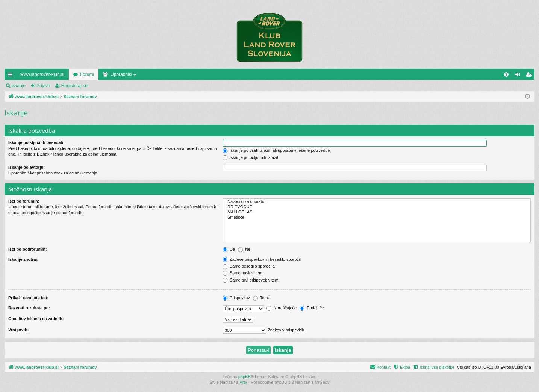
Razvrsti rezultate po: (29, 308)
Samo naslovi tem (242, 273)
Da (229, 249)
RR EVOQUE (377, 207)
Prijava (43, 86)
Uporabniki (121, 74)
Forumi (87, 74)
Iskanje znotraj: (23, 259)
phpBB (245, 377)
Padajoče (312, 308)
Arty (244, 382)
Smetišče (377, 218)
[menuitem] (506, 74)
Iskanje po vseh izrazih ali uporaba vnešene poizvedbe (276, 150)
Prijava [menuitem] (519, 76)
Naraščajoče (282, 308)
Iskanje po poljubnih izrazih (251, 157)
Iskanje (18, 86)
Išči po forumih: (24, 201)
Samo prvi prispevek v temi (251, 280)
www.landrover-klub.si (42, 74)
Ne (244, 249)
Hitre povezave (12, 76)
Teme (262, 298)
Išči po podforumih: (28, 249)
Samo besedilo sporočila (249, 266)
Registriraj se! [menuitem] (531, 76)
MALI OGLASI (377, 212)
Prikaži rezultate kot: (28, 298)
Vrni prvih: (18, 330)
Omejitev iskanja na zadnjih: (36, 319)
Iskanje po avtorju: (26, 167)
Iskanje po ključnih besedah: (36, 142)
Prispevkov (236, 298)
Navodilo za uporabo (377, 202)
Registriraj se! (75, 86)
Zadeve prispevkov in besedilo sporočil (262, 259)
